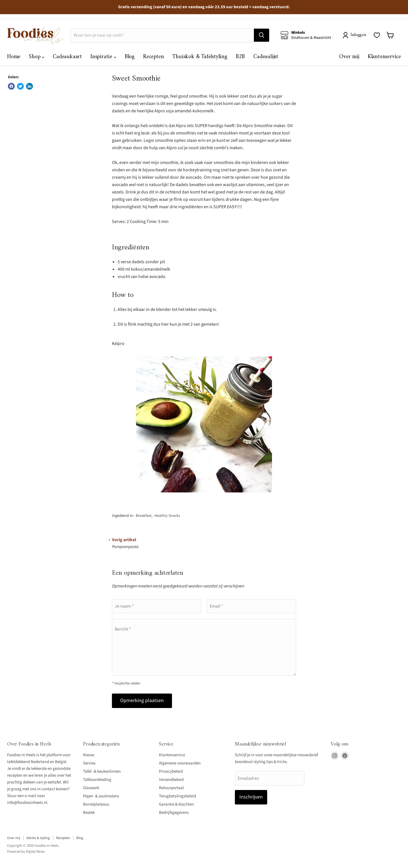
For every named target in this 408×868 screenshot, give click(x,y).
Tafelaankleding (97, 780)
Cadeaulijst (266, 57)
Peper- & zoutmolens (101, 796)
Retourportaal (171, 788)
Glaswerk (91, 788)
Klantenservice (384, 57)
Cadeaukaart (67, 57)
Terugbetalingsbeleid (178, 796)
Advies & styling (38, 838)
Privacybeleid (171, 771)
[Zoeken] (162, 35)
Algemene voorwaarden (180, 763)
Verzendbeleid (171, 780)
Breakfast (144, 516)
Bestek (89, 813)
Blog (130, 57)
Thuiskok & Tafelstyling (200, 57)
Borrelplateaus (96, 804)
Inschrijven (251, 797)
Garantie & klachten (176, 804)
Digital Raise (35, 852)
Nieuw (89, 755)
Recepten (153, 57)
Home (14, 57)
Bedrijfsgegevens (174, 813)
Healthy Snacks (167, 516)
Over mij (349, 57)
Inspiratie (103, 57)
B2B (240, 57)
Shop (37, 57)
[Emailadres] (270, 778)
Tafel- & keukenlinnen (102, 771)
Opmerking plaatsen (142, 700)
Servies (89, 763)
